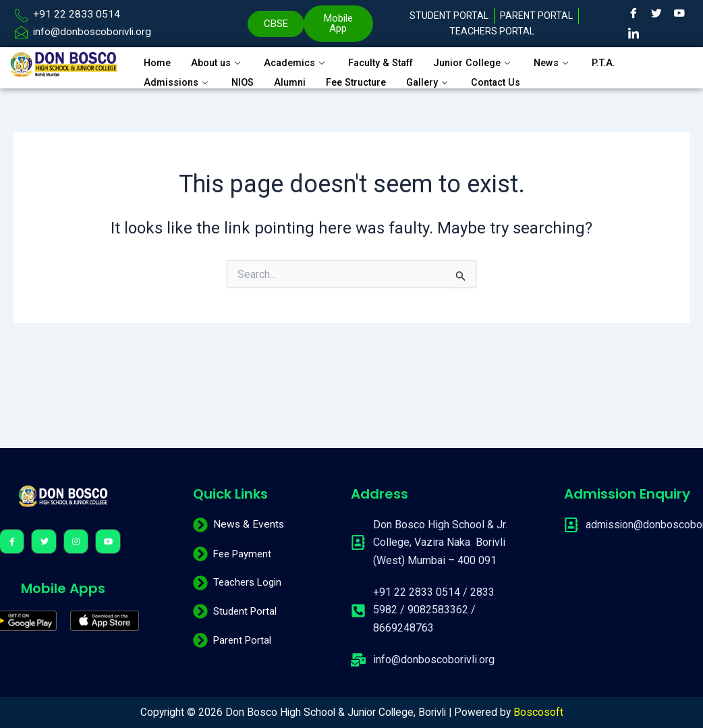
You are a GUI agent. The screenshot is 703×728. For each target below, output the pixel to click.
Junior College (488, 62)
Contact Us (508, 79)
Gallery (438, 79)
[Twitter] (656, 13)
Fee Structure (362, 79)
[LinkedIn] (634, 34)
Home (158, 62)
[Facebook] (634, 13)
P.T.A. (621, 62)
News (569, 62)
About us (220, 62)
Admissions (178, 79)
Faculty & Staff (391, 62)
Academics (301, 62)
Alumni (292, 79)
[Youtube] (679, 13)
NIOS (244, 79)
